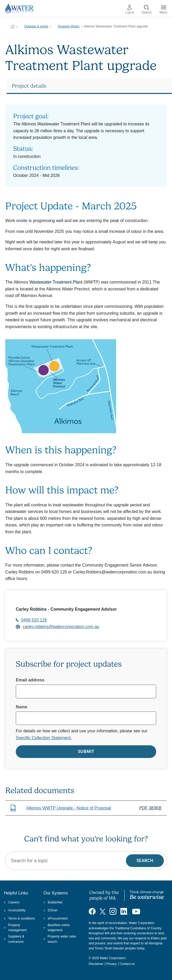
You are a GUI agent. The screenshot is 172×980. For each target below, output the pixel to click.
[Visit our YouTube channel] (136, 911)
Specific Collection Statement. (44, 738)
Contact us (127, 964)
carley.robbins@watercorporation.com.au (61, 627)
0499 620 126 (34, 620)
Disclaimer (96, 964)
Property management (15, 928)
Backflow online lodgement (56, 928)
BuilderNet (53, 902)
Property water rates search (60, 939)
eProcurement (56, 918)
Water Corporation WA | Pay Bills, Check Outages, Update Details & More (13, 27)
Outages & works (36, 26)
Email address (30, 680)
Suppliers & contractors (14, 939)
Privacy (112, 964)
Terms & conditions (19, 918)
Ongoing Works (68, 26)
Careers (12, 902)
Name (22, 707)
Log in (130, 10)
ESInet (50, 910)
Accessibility (15, 910)
